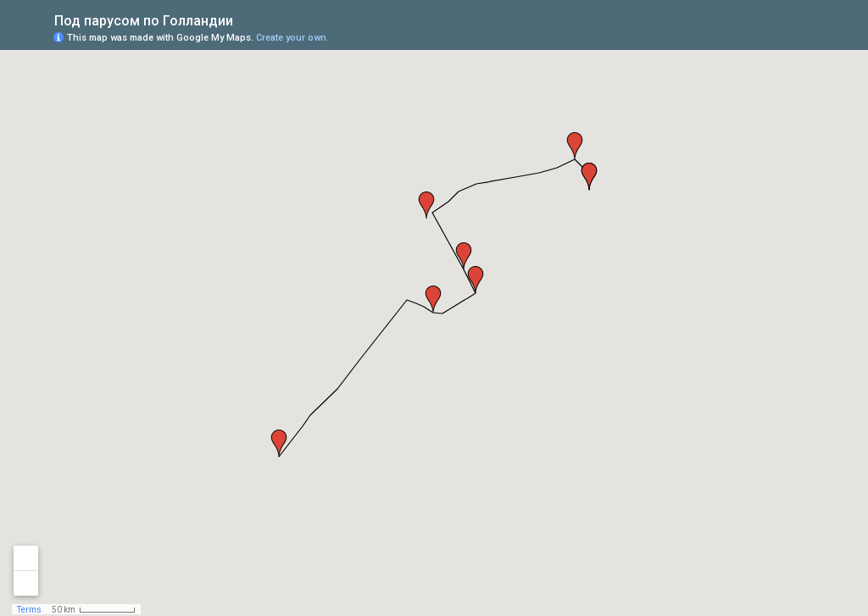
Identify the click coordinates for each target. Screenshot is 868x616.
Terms (29, 610)
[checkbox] (246, 19)
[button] (575, 146)
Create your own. (292, 38)
